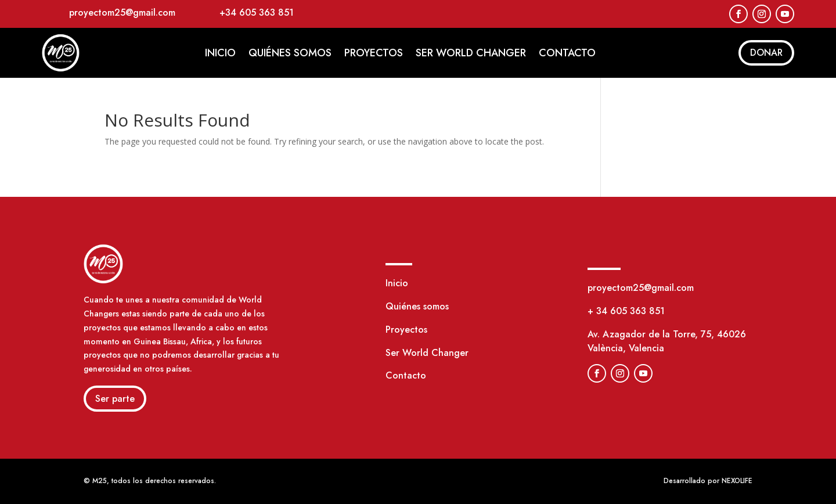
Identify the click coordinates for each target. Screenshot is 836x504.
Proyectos (374, 53)
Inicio (220, 53)
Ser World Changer (471, 53)
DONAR (766, 53)
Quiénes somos (290, 53)
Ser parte (115, 399)
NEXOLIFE (737, 481)
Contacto (567, 53)
